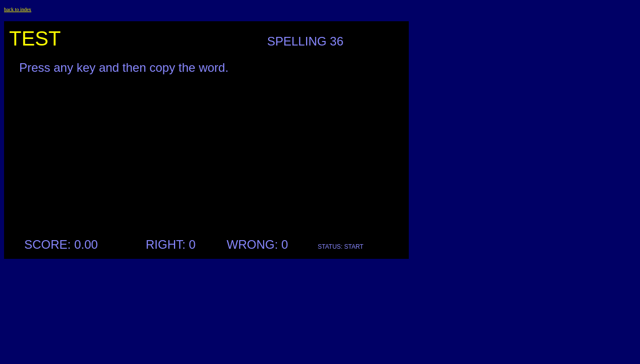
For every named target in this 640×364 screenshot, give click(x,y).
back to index (18, 9)
